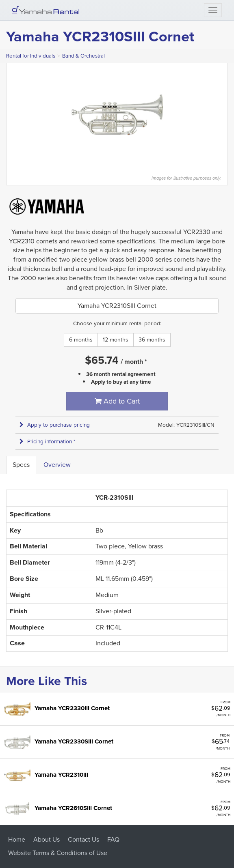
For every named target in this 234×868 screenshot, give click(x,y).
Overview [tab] (57, 465)
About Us (47, 839)
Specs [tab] (21, 465)
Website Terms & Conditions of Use (58, 853)
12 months (116, 340)
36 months (152, 340)
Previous (11, 115)
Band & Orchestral (83, 56)
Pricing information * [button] (48, 442)
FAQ (113, 839)
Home (17, 839)
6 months (81, 340)
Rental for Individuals (31, 56)
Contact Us (83, 839)
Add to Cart (117, 401)
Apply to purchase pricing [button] (55, 425)
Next (223, 115)
